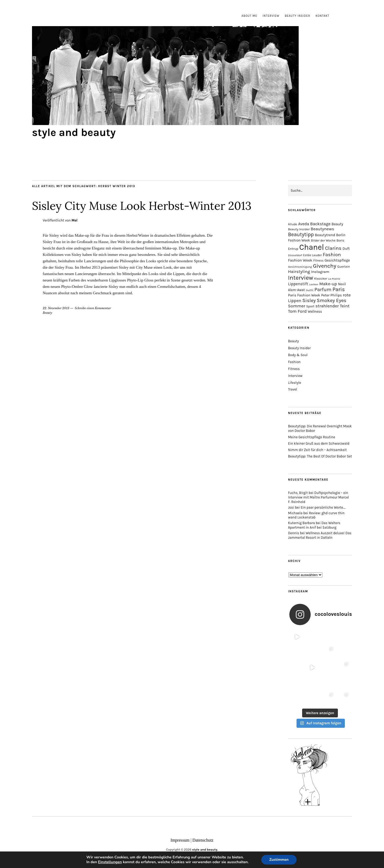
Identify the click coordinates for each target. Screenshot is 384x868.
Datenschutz (203, 840)
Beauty (47, 313)
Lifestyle (295, 383)
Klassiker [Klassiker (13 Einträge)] (321, 279)
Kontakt (322, 16)
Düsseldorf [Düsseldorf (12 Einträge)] (295, 255)
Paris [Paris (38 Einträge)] (339, 289)
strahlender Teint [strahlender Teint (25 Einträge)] (333, 306)
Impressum (180, 840)
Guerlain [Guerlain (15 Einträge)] (344, 267)
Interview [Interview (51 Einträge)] (301, 278)
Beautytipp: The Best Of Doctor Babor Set (320, 456)
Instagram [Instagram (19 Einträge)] (320, 272)
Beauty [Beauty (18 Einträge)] (337, 224)
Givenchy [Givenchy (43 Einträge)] (324, 266)
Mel (74, 220)
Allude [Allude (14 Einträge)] (293, 224)
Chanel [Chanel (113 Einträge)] (312, 247)
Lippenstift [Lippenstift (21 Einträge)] (298, 284)
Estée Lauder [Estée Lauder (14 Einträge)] (313, 255)
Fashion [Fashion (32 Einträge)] (332, 255)
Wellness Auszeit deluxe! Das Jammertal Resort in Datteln (320, 535)
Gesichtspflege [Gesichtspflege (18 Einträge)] (337, 260)
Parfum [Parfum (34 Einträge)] (323, 289)
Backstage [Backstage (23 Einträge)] (320, 224)
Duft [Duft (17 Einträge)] (346, 249)
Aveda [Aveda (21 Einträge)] (304, 224)
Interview (271, 16)
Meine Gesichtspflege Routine (312, 437)
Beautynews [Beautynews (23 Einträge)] (322, 229)
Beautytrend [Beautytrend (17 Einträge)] (325, 235)
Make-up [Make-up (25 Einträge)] (328, 284)
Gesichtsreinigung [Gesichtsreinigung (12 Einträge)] (300, 267)
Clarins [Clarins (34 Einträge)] (333, 248)
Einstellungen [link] (110, 862)
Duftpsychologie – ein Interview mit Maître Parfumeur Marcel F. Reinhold (319, 497)
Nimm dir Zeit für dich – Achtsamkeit (317, 450)
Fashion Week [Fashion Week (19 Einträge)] (300, 260)
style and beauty (74, 132)
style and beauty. (205, 850)
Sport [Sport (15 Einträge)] (310, 306)
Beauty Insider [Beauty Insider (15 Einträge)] (299, 229)
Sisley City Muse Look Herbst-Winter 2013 (142, 206)
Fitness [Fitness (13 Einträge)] (319, 261)
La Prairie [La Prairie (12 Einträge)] (334, 279)
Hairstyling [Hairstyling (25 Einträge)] (299, 272)
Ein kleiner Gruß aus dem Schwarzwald (319, 443)
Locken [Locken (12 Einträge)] (314, 284)
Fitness (294, 369)
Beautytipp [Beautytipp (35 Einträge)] (301, 234)
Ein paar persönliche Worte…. (323, 507)
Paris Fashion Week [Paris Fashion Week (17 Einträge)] (304, 295)
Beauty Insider (297, 16)
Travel (293, 389)
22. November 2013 (56, 308)
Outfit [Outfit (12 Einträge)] (310, 290)
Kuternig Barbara (301, 523)
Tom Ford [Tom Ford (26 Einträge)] (297, 311)
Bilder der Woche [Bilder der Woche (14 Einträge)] (323, 240)
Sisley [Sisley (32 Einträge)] (309, 300)
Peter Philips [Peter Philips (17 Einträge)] (331, 295)
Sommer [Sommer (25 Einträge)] (297, 306)
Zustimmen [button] (279, 860)
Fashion (294, 362)
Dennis (294, 533)
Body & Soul (298, 355)
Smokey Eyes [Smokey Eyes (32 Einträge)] (332, 300)
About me (249, 16)
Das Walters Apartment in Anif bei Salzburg (314, 525)
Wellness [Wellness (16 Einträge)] (315, 312)
